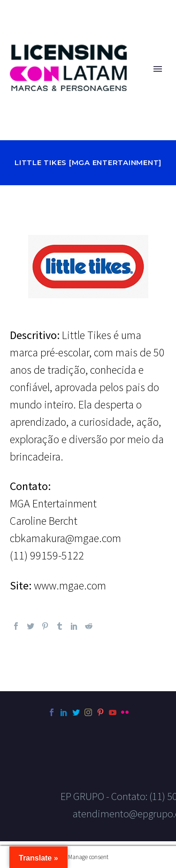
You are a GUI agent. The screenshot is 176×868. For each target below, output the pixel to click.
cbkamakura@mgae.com (65, 538)
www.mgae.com (70, 585)
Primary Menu (158, 69)
